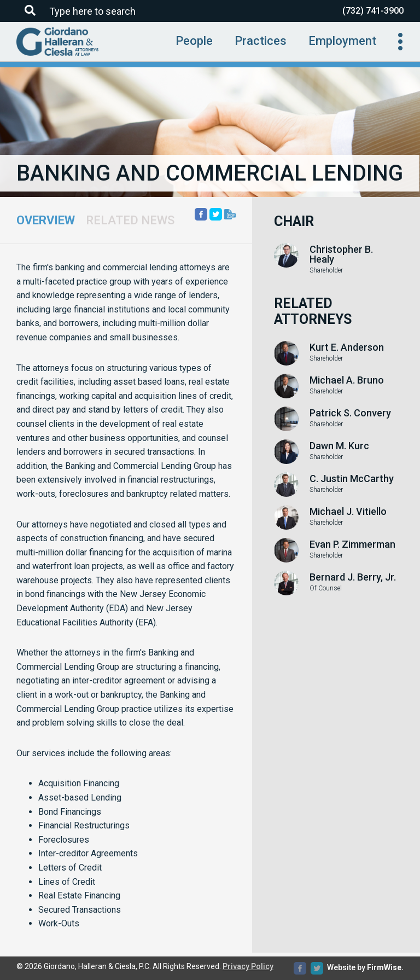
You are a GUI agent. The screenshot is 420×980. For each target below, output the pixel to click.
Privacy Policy (248, 966)
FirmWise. (385, 967)
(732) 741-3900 (373, 11)
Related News (130, 220)
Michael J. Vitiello (348, 512)
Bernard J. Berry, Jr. (353, 577)
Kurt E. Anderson (347, 347)
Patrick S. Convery (350, 413)
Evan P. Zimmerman (352, 544)
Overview (46, 220)
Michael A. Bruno (347, 380)
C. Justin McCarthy (352, 479)
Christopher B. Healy (341, 254)
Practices (261, 41)
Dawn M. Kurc (339, 446)
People (194, 41)
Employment (342, 41)
